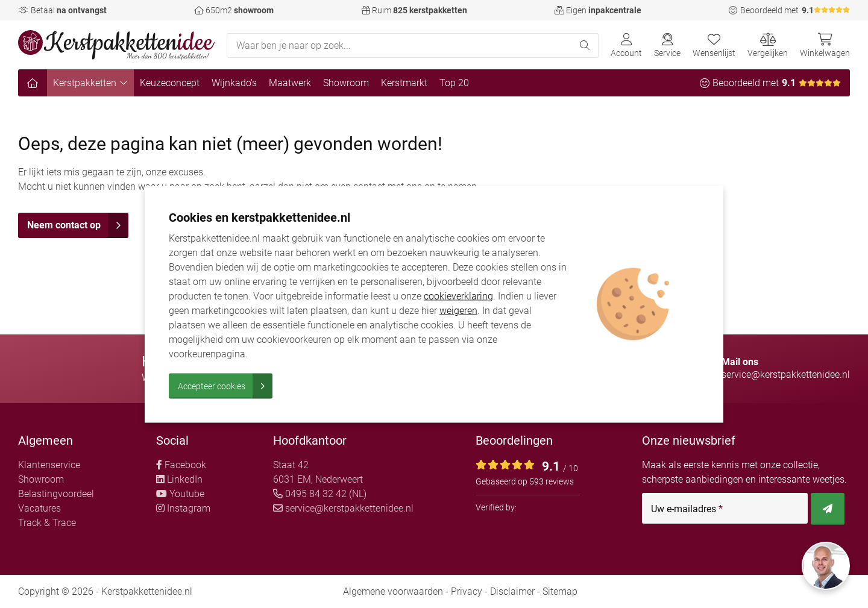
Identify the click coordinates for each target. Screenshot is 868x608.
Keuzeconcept (170, 83)
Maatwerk (290, 83)
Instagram (183, 508)
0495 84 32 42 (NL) (320, 494)
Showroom (346, 83)
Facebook (181, 465)
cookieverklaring (458, 296)
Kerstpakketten (90, 83)
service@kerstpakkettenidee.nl (343, 508)
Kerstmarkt (404, 83)
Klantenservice (49, 465)
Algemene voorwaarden (393, 591)
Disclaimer (512, 591)
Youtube (180, 494)
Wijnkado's (234, 83)
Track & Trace (47, 523)
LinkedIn (179, 479)
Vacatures (39, 508)
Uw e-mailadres (687, 509)
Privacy (467, 591)
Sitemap (560, 591)
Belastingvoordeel (56, 494)
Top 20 (454, 83)
